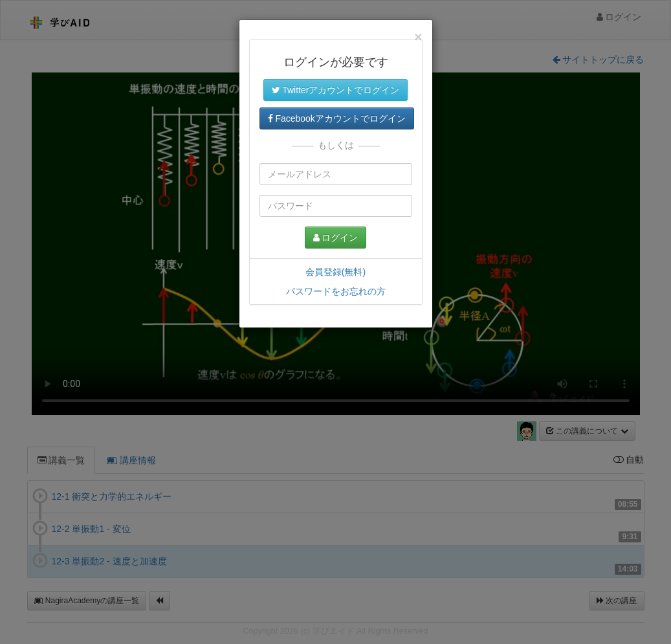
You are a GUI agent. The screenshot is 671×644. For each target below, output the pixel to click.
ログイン (336, 238)
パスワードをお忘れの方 (336, 291)
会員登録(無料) (335, 272)
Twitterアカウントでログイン (336, 90)
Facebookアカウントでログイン (337, 118)
